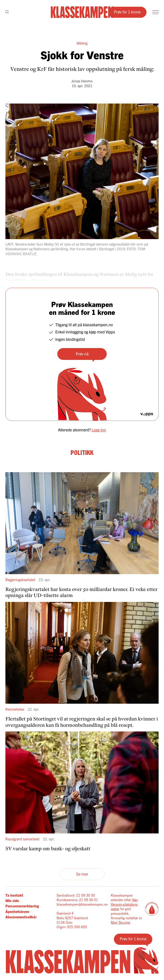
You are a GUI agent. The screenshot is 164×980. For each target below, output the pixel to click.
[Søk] (7, 12)
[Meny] (155, 12)
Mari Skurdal (120, 922)
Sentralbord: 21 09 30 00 (76, 895)
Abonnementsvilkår (21, 917)
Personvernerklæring (22, 906)
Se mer (82, 874)
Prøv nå (82, 354)
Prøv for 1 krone (127, 12)
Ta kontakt (14, 895)
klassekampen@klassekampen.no (82, 904)
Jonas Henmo (82, 81)
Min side (12, 900)
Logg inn (99, 430)
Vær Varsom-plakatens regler (124, 904)
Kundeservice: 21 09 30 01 (77, 900)
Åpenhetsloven (17, 911)
